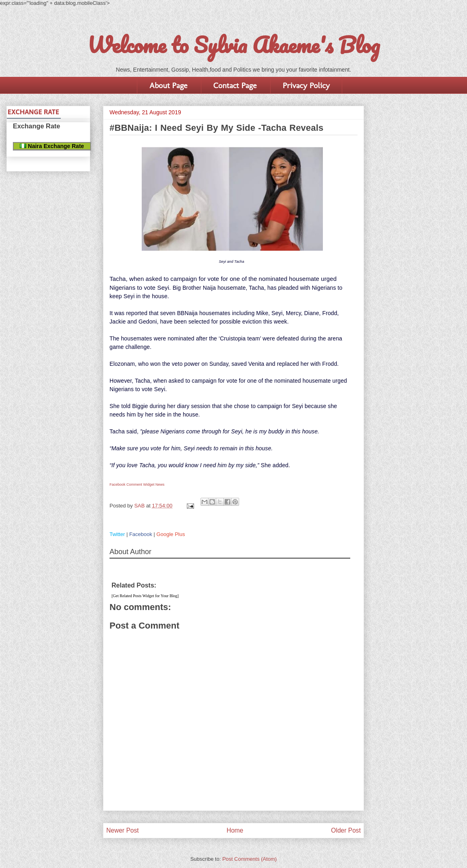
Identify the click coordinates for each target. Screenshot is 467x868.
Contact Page (235, 85)
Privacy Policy (306, 85)
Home (235, 830)
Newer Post (123, 830)
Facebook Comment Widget (132, 485)
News (160, 485)
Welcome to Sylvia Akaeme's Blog (233, 45)
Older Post (346, 830)
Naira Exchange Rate (52, 146)
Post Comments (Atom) (249, 859)
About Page (168, 85)
